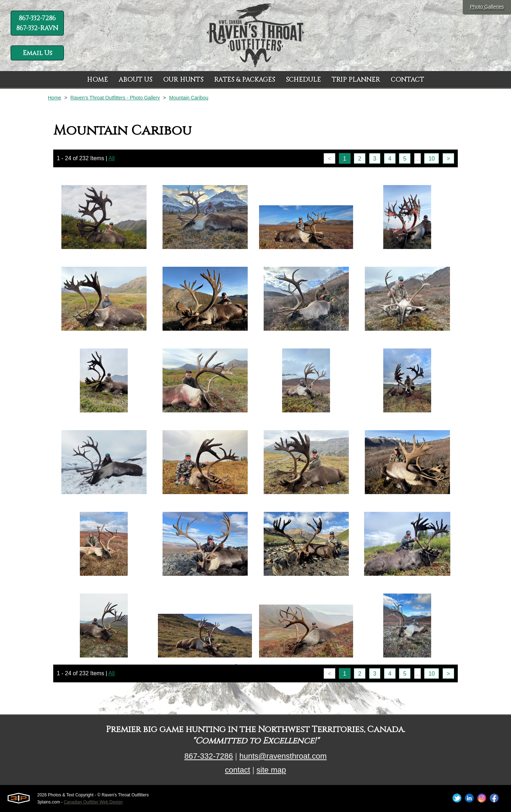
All (112, 158)
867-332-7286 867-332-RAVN (37, 23)
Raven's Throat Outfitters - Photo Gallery (115, 98)
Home (54, 98)
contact (238, 770)
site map (271, 770)
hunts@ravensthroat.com (283, 756)
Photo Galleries (487, 7)
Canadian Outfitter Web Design (93, 802)
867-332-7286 (208, 756)
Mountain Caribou (189, 98)
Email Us (37, 53)
